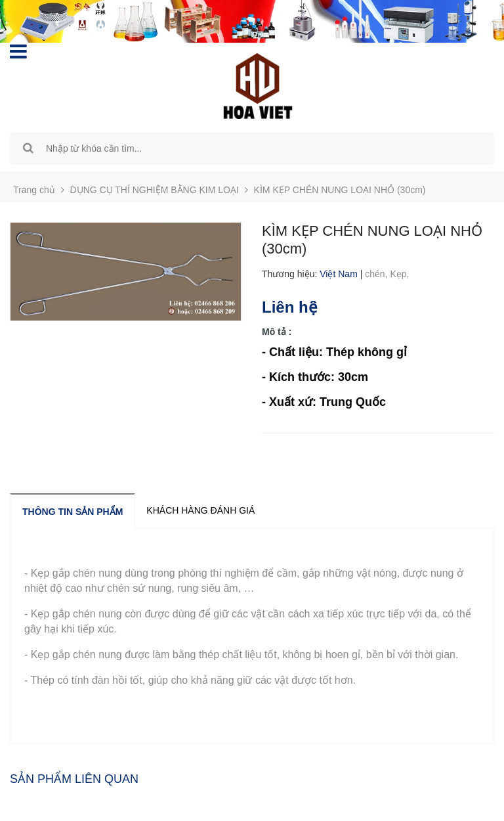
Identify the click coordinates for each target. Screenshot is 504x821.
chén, (377, 274)
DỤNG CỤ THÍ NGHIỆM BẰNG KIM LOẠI (155, 190)
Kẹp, (401, 274)
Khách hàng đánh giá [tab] (200, 510)
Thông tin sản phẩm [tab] (73, 512)
